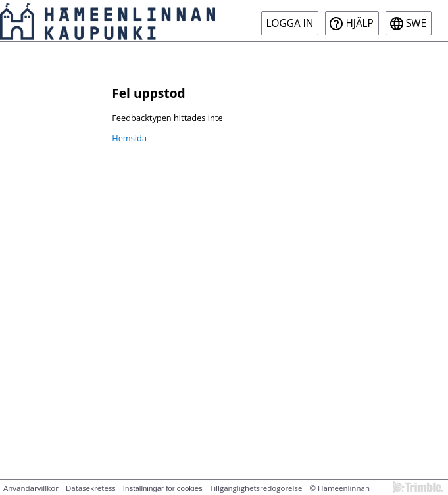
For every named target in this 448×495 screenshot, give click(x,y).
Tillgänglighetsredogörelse (256, 488)
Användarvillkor (31, 488)
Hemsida (129, 138)
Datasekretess (91, 488)
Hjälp (359, 23)
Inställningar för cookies (163, 488)
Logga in (290, 23)
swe (416, 23)
